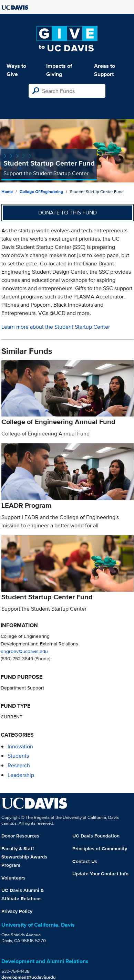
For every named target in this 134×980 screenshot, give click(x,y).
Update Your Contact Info (100, 874)
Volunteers (13, 878)
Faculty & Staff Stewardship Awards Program (24, 857)
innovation (20, 746)
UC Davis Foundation (96, 836)
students (18, 756)
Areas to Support (105, 70)
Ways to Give (16, 70)
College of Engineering (41, 192)
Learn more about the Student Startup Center (56, 327)
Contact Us (85, 861)
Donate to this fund (68, 213)
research (19, 765)
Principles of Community (100, 849)
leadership (21, 775)
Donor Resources (20, 836)
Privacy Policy (17, 911)
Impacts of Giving (59, 70)
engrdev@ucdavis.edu (24, 651)
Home (7, 192)
